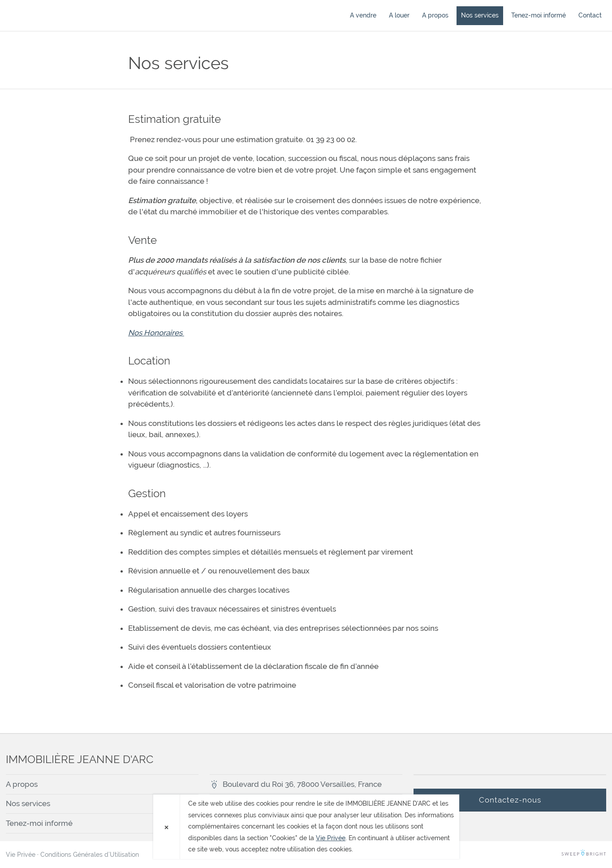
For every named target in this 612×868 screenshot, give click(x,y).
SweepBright (584, 855)
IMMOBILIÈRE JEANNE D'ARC (57, 15)
